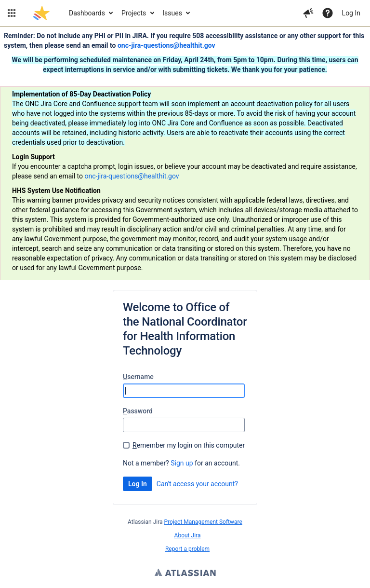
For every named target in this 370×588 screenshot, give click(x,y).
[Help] (328, 13)
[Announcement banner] (185, 154)
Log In (351, 13)
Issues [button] (172, 13)
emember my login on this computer (189, 445)
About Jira (188, 535)
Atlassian (185, 574)
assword (138, 411)
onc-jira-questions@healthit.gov (166, 45)
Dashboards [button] (87, 13)
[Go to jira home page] (41, 13)
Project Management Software (203, 522)
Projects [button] (134, 13)
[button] (12, 13)
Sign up (182, 463)
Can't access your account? (197, 484)
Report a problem (187, 549)
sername (138, 377)
